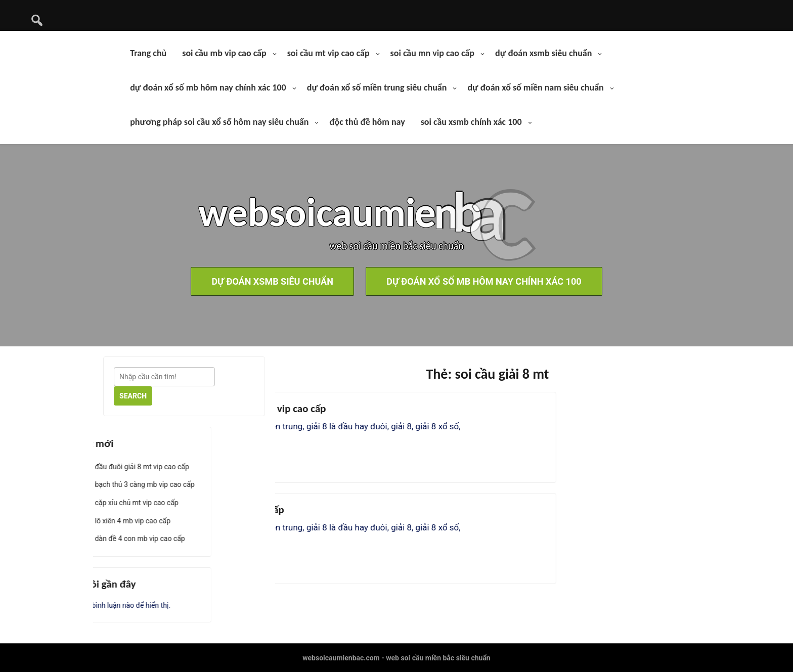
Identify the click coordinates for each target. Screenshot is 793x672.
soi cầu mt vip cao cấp (328, 53)
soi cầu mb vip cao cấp (224, 53)
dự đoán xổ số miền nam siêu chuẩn (535, 87)
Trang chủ (148, 53)
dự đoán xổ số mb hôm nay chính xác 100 (208, 87)
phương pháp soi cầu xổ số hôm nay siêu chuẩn (219, 122)
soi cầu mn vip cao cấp (432, 53)
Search (133, 396)
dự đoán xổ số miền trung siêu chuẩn (377, 87)
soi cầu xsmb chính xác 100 (471, 122)
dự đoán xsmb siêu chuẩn (543, 53)
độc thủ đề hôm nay (367, 122)
